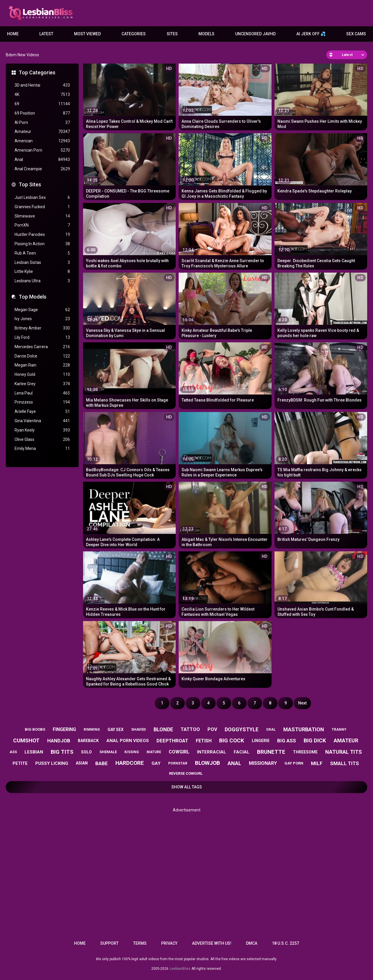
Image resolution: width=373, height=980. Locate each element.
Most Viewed (87, 34)
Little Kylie (42, 272)
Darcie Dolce (42, 356)
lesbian (34, 752)
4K (42, 95)
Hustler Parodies (42, 235)
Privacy (169, 943)
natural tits (344, 752)
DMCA (252, 943)
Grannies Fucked (42, 207)
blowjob (207, 763)
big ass (287, 741)
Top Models (32, 297)
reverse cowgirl (186, 773)
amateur (346, 740)
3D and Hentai (42, 85)
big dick (315, 740)
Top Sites (30, 184)
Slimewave (42, 216)
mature (154, 752)
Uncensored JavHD (255, 34)
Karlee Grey (42, 384)
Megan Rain (42, 365)
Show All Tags (187, 787)
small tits (345, 763)
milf (317, 763)
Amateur (42, 132)
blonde (163, 729)
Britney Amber (42, 328)
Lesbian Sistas (42, 263)
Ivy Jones (42, 319)
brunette (271, 752)
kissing (132, 752)
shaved (139, 729)
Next (302, 703)
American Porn (42, 150)
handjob (59, 741)
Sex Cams (356, 34)
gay (156, 763)
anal (234, 763)
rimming (92, 730)
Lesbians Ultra (42, 281)
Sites (172, 34)
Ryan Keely (42, 430)
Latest (46, 34)
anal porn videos (128, 741)
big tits (62, 752)
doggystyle (242, 729)
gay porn (294, 763)
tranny (339, 730)
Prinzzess (42, 402)
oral (271, 730)
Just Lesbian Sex (42, 198)
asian (82, 763)
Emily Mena (42, 449)
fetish (204, 741)
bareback (88, 741)
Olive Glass (42, 440)
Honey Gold (42, 375)
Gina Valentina (42, 421)
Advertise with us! (212, 943)
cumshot (26, 740)
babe (102, 763)
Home (13, 34)
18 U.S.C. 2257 (285, 943)
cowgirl (179, 752)
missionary (263, 763)
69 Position (42, 113)
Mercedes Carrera (42, 347)
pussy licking (52, 763)
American (42, 141)
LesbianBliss (180, 969)
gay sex (116, 730)
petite (20, 763)
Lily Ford (42, 338)
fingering (64, 729)
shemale (108, 752)
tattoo (190, 729)
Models (206, 34)
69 (42, 104)
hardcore (130, 763)
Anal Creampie (42, 169)
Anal (42, 160)
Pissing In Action (42, 244)
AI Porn (42, 123)
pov (212, 729)
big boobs (35, 729)
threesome (305, 752)
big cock (232, 740)
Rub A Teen (42, 253)
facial (242, 752)
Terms (140, 943)
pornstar (178, 763)
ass (13, 752)
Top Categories (37, 72)
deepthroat (172, 741)
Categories (134, 34)
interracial (212, 752)
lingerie (261, 741)
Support (109, 943)
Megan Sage (42, 310)
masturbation (304, 729)
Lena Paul (42, 393)
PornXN (42, 225)
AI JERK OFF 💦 (311, 34)
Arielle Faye (42, 412)
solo (86, 752)
